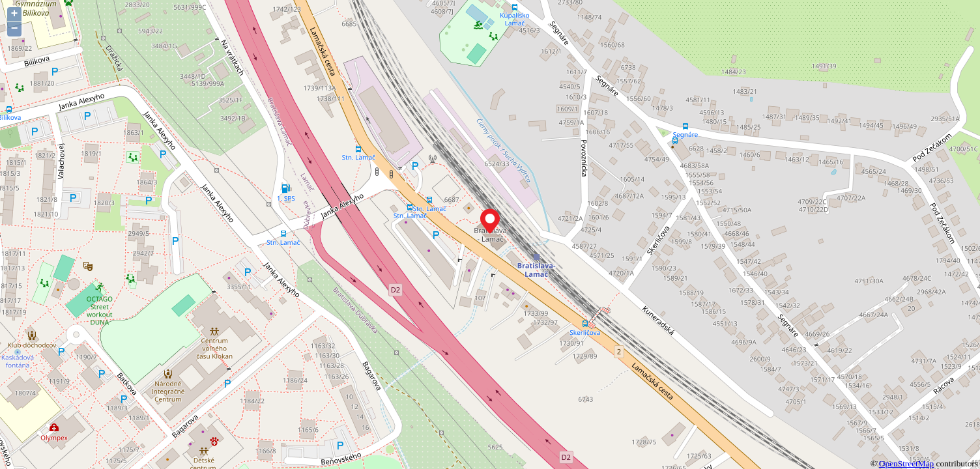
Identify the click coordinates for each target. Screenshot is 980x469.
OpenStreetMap (906, 463)
